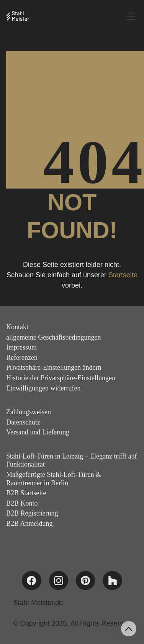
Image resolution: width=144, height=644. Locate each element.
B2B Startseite (26, 493)
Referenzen (22, 358)
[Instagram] (59, 581)
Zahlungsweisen (29, 412)
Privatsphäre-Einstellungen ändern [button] (54, 368)
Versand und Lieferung (38, 432)
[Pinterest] (85, 581)
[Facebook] (31, 581)
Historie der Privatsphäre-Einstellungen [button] (61, 378)
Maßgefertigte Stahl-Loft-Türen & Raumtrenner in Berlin (54, 479)
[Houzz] (112, 581)
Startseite (123, 275)
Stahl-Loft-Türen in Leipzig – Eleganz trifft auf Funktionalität (72, 460)
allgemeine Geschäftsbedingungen (53, 337)
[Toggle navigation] (131, 16)
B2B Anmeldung (29, 524)
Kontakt (17, 327)
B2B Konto (22, 503)
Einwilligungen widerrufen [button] (43, 388)
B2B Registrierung (32, 513)
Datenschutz (23, 422)
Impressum (21, 347)
